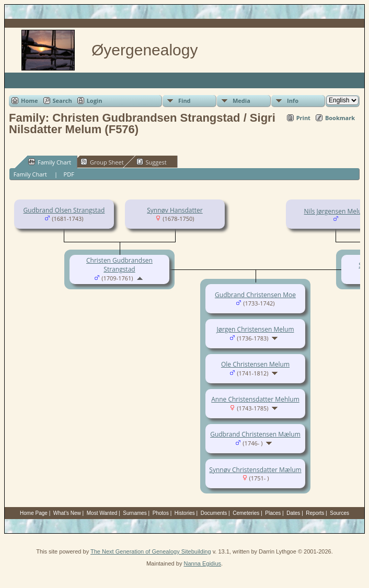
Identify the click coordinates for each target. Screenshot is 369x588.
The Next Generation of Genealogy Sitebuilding (151, 551)
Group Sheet (102, 162)
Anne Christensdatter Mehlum (255, 399)
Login (95, 101)
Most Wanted (102, 513)
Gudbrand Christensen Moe (255, 295)
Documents (214, 513)
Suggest (152, 162)
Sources (339, 513)
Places (273, 513)
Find (184, 101)
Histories (185, 513)
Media (241, 101)
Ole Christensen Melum (255, 364)
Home (30, 101)
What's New (67, 513)
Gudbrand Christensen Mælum (255, 434)
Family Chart (50, 162)
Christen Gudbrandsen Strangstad (119, 265)
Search (62, 101)
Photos (161, 513)
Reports (315, 513)
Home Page (34, 513)
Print (303, 118)
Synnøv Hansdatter (175, 210)
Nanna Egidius (202, 563)
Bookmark (340, 118)
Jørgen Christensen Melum (256, 329)
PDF (69, 174)
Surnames (135, 513)
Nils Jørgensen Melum (336, 211)
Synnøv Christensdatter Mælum (255, 470)
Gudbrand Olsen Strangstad (64, 210)
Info (293, 101)
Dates (293, 513)
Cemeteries (246, 513)
